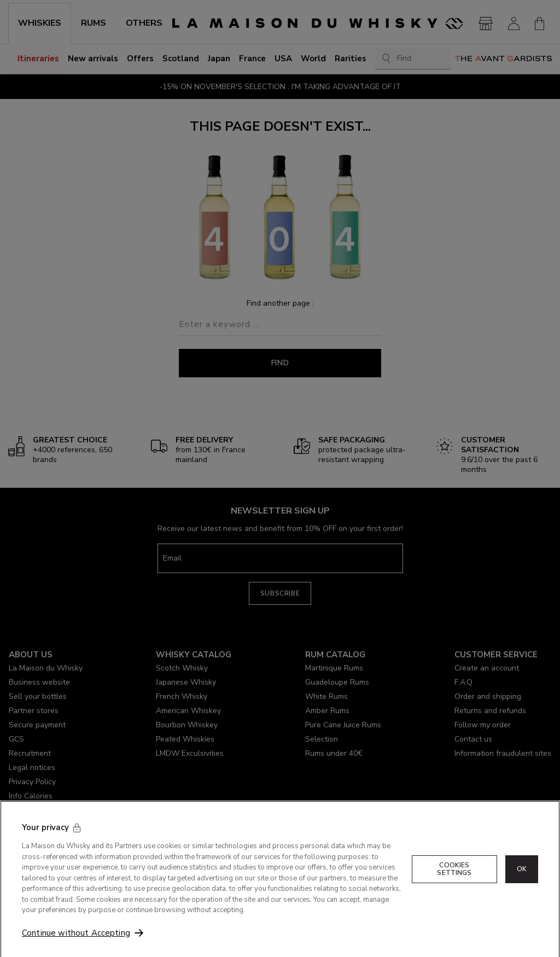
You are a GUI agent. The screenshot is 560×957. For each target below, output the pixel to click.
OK (522, 883)
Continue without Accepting (76, 947)
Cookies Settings (454, 883)
